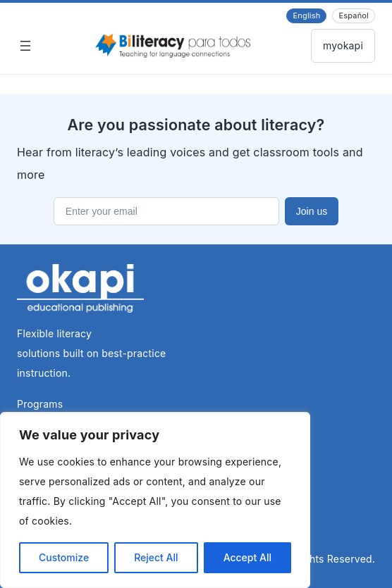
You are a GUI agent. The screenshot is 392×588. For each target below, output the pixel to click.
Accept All (247, 557)
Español (354, 15)
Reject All (156, 557)
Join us (312, 211)
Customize (64, 557)
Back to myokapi (343, 46)
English (306, 15)
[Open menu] (25, 46)
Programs (40, 404)
